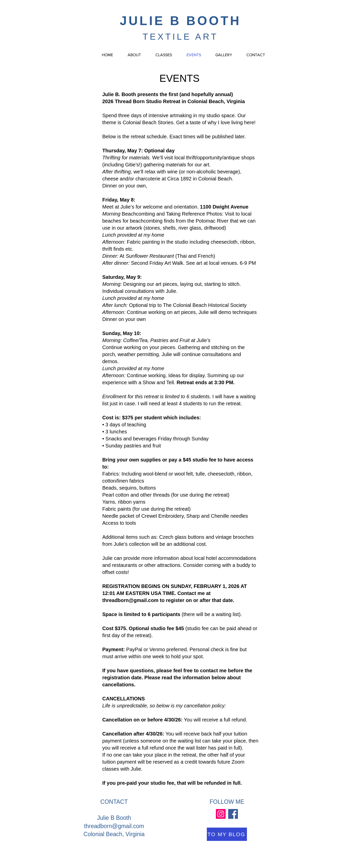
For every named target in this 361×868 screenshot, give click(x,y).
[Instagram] (221, 814)
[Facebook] (233, 814)
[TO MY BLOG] (227, 834)
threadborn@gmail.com (130, 600)
